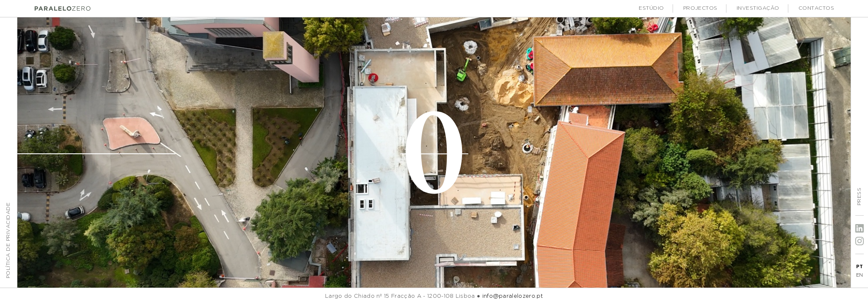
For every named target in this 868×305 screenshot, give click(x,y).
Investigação (758, 8)
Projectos (700, 8)
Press (859, 197)
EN (860, 275)
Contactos (816, 8)
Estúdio (651, 8)
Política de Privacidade (8, 240)
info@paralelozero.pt (513, 296)
